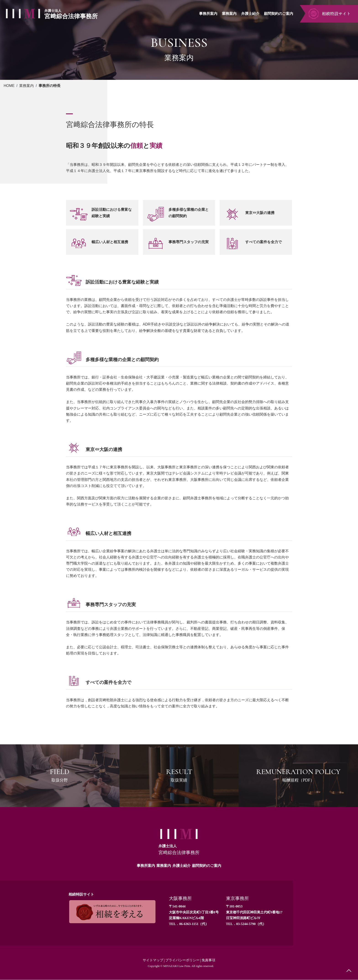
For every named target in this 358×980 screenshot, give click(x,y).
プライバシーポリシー (183, 960)
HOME (9, 86)
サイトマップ (151, 960)
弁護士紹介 (182, 866)
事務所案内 (146, 866)
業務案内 (26, 86)
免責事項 (210, 960)
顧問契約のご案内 (207, 866)
